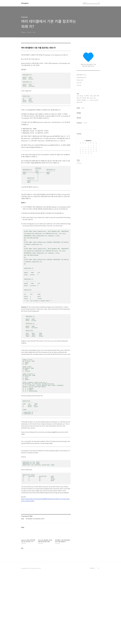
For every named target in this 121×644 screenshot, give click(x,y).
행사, (81, 102)
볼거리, (88, 96)
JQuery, (92, 96)
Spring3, (81, 96)
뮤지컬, (78, 102)
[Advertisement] (46, 513)
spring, (91, 98)
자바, (95, 98)
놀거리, (97, 100)
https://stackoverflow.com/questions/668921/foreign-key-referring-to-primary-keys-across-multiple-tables (45, 498)
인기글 (83, 108)
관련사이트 (92, 638)
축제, (88, 98)
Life (79, 85)
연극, (81, 98)
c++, (88, 100)
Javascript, (92, 100)
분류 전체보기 (81, 75)
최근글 (78, 108)
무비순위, (84, 98)
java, (78, 96)
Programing (81, 77)
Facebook (79, 123)
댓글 (22, 618)
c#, (85, 96)
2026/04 (88, 141)
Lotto (79, 83)
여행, (98, 96)
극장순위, (79, 100)
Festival (80, 80)
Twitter (85, 123)
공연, (78, 98)
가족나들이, (84, 100)
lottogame (25, 3)
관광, (95, 96)
